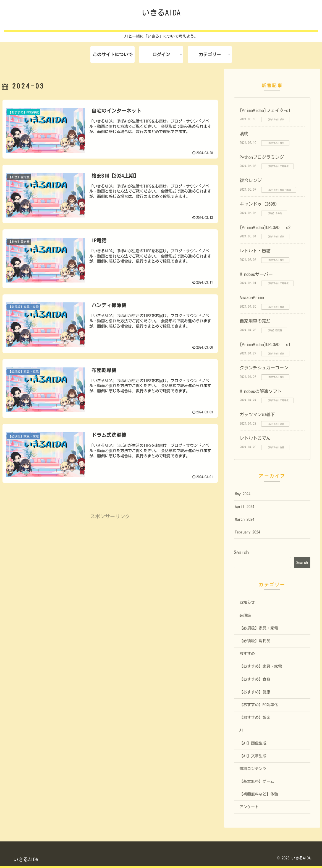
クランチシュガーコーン (264, 368)
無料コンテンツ (253, 769)
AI (241, 730)
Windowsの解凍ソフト (261, 391)
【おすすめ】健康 (255, 692)
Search (241, 552)
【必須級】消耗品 (255, 641)
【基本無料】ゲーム (257, 781)
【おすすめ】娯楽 (255, 717)
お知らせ (247, 602)
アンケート (249, 807)
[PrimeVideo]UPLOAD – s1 (265, 344)
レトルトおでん (255, 438)
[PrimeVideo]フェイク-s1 (265, 110)
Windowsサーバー (256, 274)
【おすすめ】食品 (255, 679)
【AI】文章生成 (253, 756)
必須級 (245, 615)
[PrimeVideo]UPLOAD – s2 (265, 227)
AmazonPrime (252, 297)
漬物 (244, 134)
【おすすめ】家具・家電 (261, 666)
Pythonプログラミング (262, 157)
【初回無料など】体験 (259, 794)
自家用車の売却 (255, 321)
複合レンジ (251, 180)
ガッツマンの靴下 (257, 414)
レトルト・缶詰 (255, 251)
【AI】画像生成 (253, 743)
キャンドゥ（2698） (260, 204)
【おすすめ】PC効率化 (259, 705)
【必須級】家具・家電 (259, 628)
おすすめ (247, 654)
